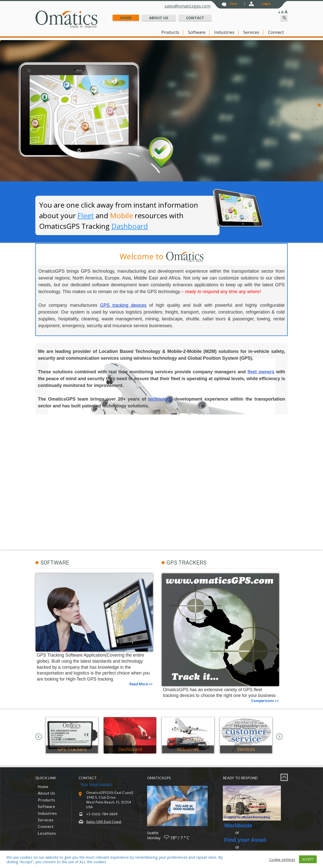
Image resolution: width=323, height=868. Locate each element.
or (232, 833)
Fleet (86, 215)
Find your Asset (245, 840)
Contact (195, 18)
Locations (47, 833)
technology (160, 399)
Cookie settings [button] (282, 859)
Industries (224, 32)
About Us (47, 793)
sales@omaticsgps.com (187, 6)
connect (276, 32)
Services (251, 32)
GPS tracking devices (123, 305)
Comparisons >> (265, 701)
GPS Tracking (212, 114)
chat (233, 4)
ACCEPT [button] (308, 859)
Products (170, 32)
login (266, 4)
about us (159, 18)
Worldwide (238, 825)
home (126, 18)
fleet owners (261, 372)
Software (197, 32)
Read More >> (141, 684)
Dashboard (130, 226)
